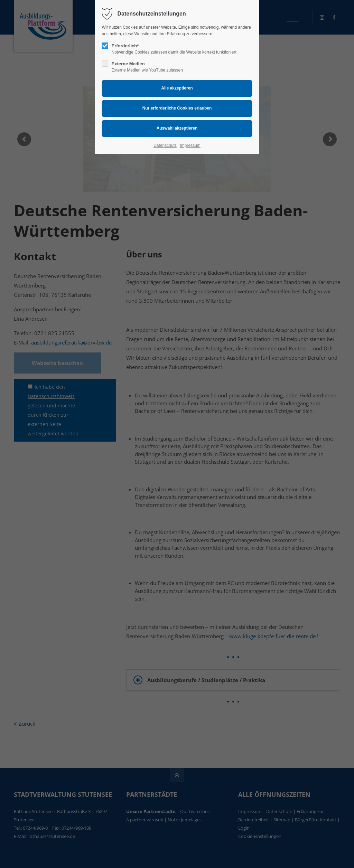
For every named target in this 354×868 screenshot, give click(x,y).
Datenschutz (165, 145)
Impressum (190, 145)
